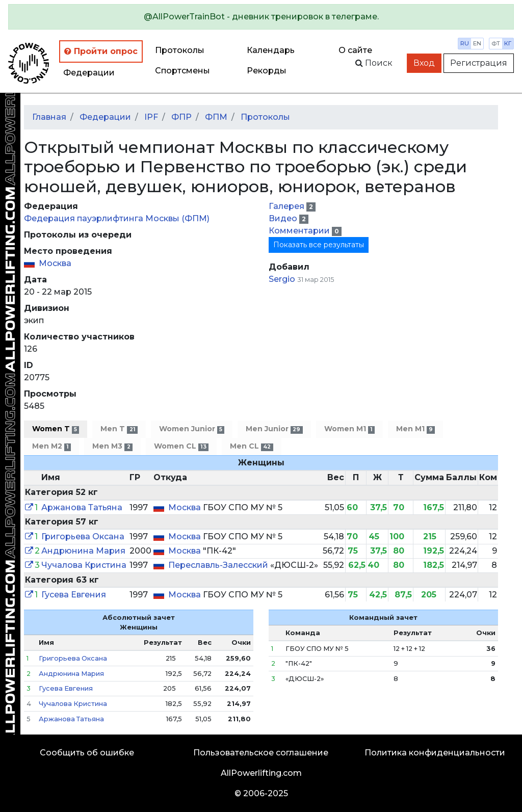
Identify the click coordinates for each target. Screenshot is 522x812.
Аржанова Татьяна (82, 507)
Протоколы (180, 50)
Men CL (251, 446)
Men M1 (415, 429)
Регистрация (479, 63)
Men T (119, 429)
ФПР (181, 117)
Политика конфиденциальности (435, 753)
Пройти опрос (101, 51)
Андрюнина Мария (83, 551)
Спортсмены (182, 71)
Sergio (282, 279)
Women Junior (192, 429)
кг (508, 43)
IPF (151, 117)
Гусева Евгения (74, 595)
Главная (49, 117)
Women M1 (349, 429)
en (477, 43)
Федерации (89, 73)
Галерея (288, 206)
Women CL (181, 446)
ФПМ (216, 117)
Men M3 (112, 446)
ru (465, 43)
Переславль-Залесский (219, 565)
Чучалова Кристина (84, 565)
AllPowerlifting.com (261, 773)
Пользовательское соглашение (261, 753)
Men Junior (274, 429)
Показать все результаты (319, 245)
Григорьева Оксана (83, 536)
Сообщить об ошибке (87, 753)
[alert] (261, 17)
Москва (55, 263)
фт (496, 43)
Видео (284, 218)
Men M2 (51, 446)
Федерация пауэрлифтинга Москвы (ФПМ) (117, 218)
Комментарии (300, 231)
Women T (56, 429)
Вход (424, 63)
